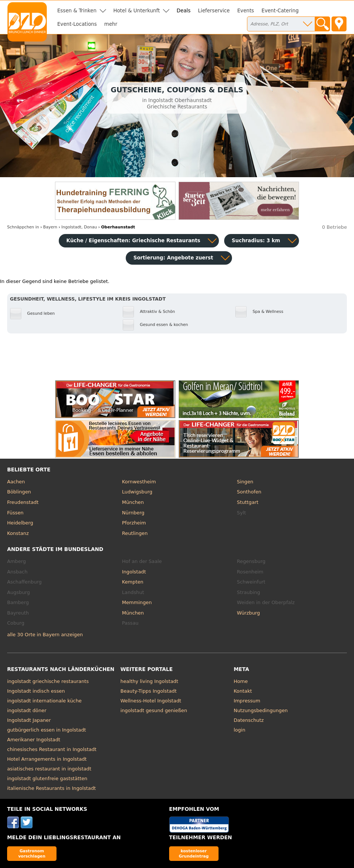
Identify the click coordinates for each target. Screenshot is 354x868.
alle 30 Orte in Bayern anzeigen (45, 635)
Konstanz (18, 533)
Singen (245, 482)
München (133, 502)
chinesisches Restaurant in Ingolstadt (52, 749)
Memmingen (137, 602)
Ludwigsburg (137, 492)
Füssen (15, 513)
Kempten (133, 582)
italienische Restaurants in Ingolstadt (51, 788)
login (239, 730)
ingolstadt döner (27, 710)
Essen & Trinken (77, 11)
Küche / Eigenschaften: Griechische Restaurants (133, 241)
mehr (111, 24)
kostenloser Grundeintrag (194, 853)
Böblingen (19, 492)
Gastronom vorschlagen (32, 853)
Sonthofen (249, 492)
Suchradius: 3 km (256, 241)
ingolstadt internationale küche (44, 701)
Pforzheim (134, 523)
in (23, 227)
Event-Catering (280, 11)
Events (246, 11)
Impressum (247, 701)
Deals (184, 11)
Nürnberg (133, 513)
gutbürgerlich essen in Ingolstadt (47, 730)
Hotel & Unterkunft (137, 11)
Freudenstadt (23, 502)
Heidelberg (20, 523)
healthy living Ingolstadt (149, 681)
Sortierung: (173, 258)
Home (241, 681)
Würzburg (248, 613)
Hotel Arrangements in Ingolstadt (47, 759)
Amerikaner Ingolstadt (34, 740)
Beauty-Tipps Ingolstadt (149, 691)
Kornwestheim (139, 482)
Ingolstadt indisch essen (36, 691)
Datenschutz (248, 720)
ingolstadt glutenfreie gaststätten (47, 778)
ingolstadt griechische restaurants (48, 681)
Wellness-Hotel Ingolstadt (151, 701)
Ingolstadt (134, 572)
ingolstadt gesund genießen (154, 710)
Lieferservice (214, 11)
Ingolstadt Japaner (29, 720)
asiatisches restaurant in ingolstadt (49, 769)
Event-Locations (77, 24)
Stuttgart (248, 502)
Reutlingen (135, 533)
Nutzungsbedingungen (261, 710)
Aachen (16, 482)
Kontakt (243, 691)
